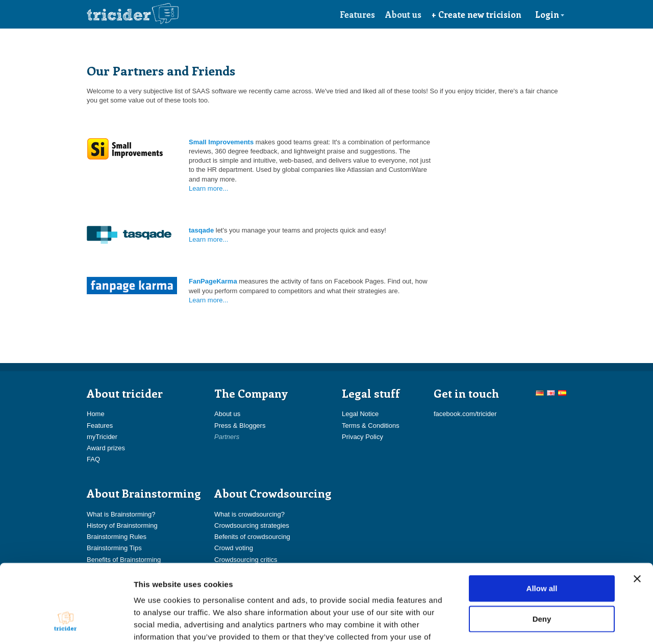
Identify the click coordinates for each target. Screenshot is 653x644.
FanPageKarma (213, 281)
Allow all (542, 522)
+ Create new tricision (476, 14)
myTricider (102, 437)
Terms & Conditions (371, 426)
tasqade (201, 230)
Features (357, 14)
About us (403, 14)
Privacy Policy (362, 437)
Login (550, 14)
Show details (535, 624)
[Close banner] (637, 512)
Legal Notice (360, 414)
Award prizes (106, 448)
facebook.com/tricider (465, 414)
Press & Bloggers (240, 426)
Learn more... (208, 188)
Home (96, 414)
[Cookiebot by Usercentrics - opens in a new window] (66, 624)
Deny (542, 552)
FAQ (93, 459)
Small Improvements (221, 142)
